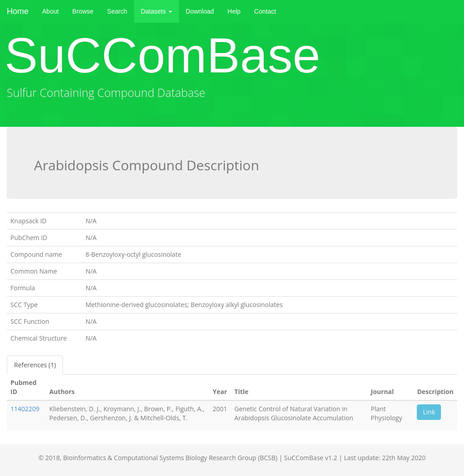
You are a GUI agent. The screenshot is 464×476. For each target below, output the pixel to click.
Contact (265, 11)
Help (234, 11)
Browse (83, 11)
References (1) (35, 365)
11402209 (25, 409)
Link (429, 412)
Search (117, 11)
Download (200, 11)
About (51, 11)
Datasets (157, 11)
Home (18, 11)
